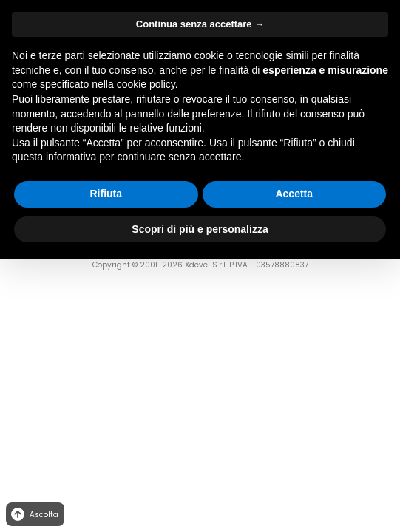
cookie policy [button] (146, 84)
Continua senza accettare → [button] (200, 24)
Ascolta (34, 515)
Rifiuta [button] (106, 194)
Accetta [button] (294, 194)
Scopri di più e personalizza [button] (200, 229)
